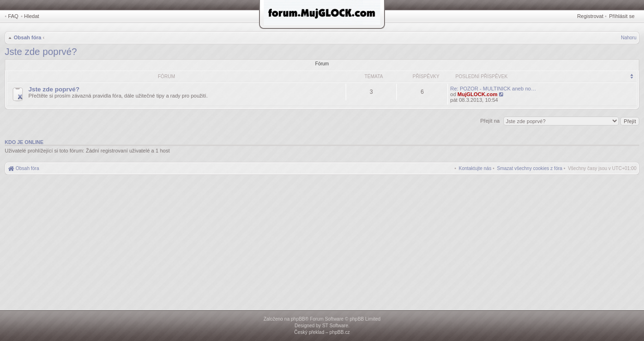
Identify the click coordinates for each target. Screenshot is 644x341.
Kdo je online (24, 142)
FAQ (13, 16)
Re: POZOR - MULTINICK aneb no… (493, 89)
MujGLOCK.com (477, 94)
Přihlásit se (622, 16)
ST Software (335, 326)
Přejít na (491, 121)
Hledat (32, 16)
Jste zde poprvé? (41, 52)
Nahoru (629, 38)
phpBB (298, 319)
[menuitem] (530, 168)
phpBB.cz (340, 332)
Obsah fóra (27, 37)
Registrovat (590, 16)
